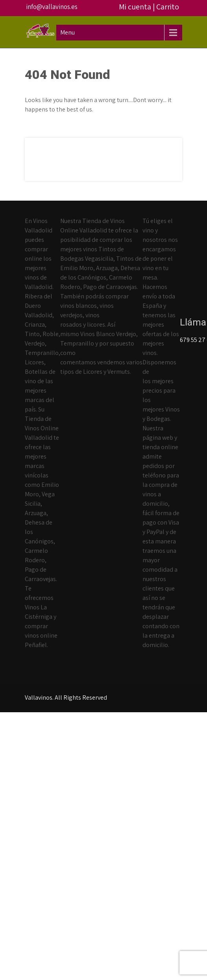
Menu (67, 32)
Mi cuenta (135, 7)
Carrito (168, 7)
